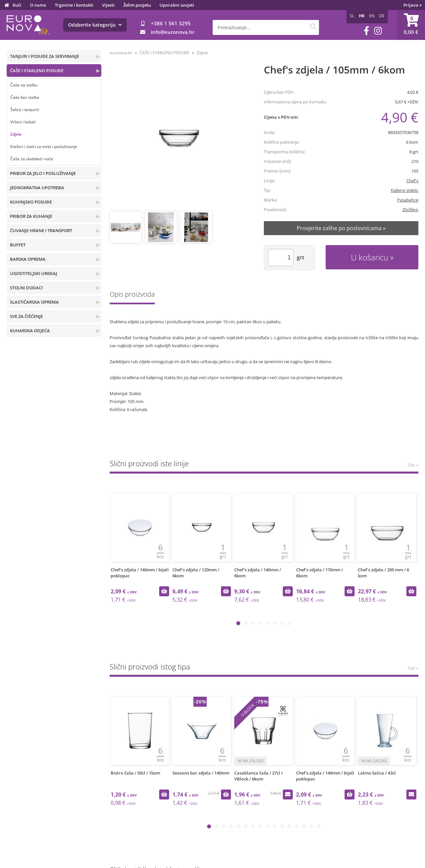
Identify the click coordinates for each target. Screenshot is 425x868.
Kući (17, 5)
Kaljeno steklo (405, 190)
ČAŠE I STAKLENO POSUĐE (37, 71)
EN (372, 16)
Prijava (413, 5)
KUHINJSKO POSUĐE (31, 202)
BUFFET (18, 245)
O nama (38, 5)
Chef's (412, 181)
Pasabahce (408, 200)
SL (352, 16)
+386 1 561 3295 (171, 23)
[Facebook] (367, 31)
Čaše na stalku (24, 85)
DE (382, 16)
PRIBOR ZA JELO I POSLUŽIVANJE (43, 173)
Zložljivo (410, 210)
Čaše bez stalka (25, 97)
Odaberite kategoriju (95, 25)
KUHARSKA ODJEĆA (30, 331)
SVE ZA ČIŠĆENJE (26, 316)
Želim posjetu (137, 5)
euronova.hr (121, 53)
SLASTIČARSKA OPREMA (34, 302)
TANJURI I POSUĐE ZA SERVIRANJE (45, 56)
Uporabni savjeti (177, 5)
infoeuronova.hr (173, 32)
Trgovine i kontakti (74, 5)
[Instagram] (378, 31)
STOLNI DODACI (26, 288)
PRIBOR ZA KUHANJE (31, 216)
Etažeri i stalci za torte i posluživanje (44, 146)
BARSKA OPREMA (28, 259)
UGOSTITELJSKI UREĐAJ (34, 273)
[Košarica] (411, 25)
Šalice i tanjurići (25, 110)
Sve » (413, 465)
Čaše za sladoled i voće (32, 159)
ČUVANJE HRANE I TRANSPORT (41, 230)
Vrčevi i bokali (23, 122)
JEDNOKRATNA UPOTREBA (37, 188)
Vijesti (108, 5)
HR (362, 16)
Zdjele (16, 134)
